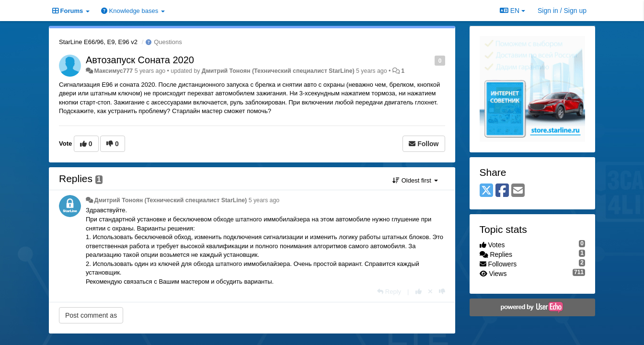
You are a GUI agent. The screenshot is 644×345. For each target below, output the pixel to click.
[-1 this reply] (442, 292)
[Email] (518, 191)
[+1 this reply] (419, 292)
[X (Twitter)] (486, 191)
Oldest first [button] (415, 180)
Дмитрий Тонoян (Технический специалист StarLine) (278, 71)
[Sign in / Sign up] (562, 11)
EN (512, 11)
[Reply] (389, 292)
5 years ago (264, 200)
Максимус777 (113, 71)
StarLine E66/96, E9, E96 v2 (98, 42)
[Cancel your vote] (430, 292)
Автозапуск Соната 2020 (140, 60)
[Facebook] (502, 191)
